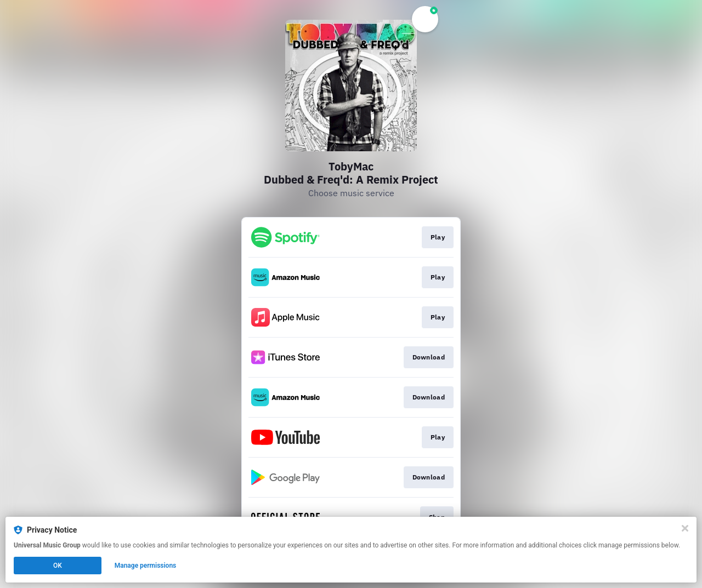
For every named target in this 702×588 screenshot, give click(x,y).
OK (58, 566)
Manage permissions (146, 566)
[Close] (685, 528)
